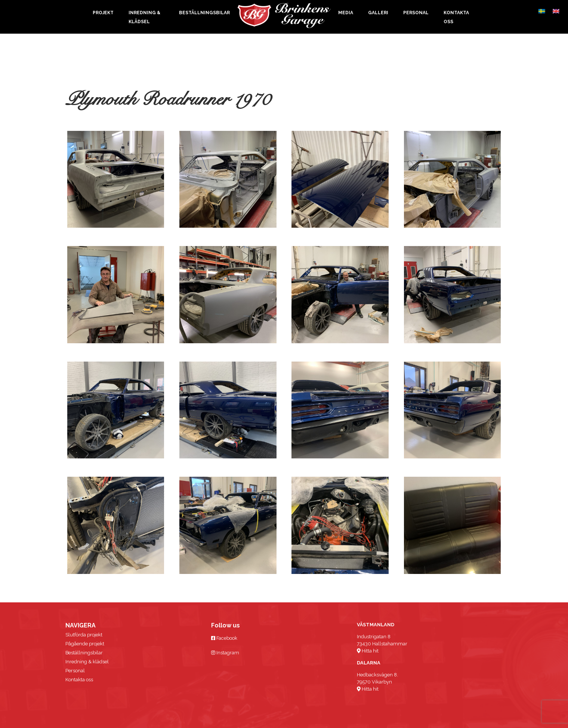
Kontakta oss (79, 680)
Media (346, 13)
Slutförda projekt (84, 635)
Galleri (378, 13)
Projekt (103, 13)
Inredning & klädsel (87, 662)
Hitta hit (368, 651)
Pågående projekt (85, 644)
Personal (416, 13)
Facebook (224, 638)
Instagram (225, 653)
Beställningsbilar (204, 13)
